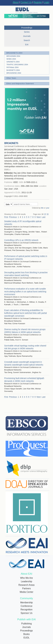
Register (38, 2)
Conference (26, 606)
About (16, 2)
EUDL (26, 638)
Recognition (26, 610)
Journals (26, 627)
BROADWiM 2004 (13, 56)
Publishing (27, 624)
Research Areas (27, 585)
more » (7, 169)
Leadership (26, 581)
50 (48, 214)
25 (45, 214)
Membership (26, 602)
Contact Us (26, 2)
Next (39, 217)
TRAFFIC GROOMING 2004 (17, 65)
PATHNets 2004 (13, 67)
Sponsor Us (27, 613)
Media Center (26, 592)
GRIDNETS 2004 (13, 62)
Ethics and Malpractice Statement (20, 84)
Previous (13, 217)
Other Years (11, 78)
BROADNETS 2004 (14, 53)
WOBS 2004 (11, 59)
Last (44, 217)
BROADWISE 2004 (14, 73)
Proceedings (26, 631)
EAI (27, 45)
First (6, 217)
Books (26, 634)
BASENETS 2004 (13, 70)
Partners (26, 588)
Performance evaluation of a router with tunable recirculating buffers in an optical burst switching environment (25, 292)
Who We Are (27, 578)
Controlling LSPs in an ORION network (21, 240)
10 (42, 214)
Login (47, 2)
